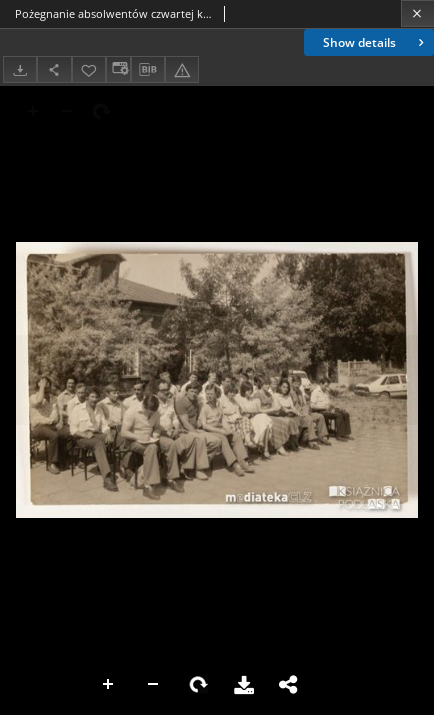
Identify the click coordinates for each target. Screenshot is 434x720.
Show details (375, 42)
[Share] (54, 69)
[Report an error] (182, 69)
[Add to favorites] (89, 69)
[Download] (20, 69)
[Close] (417, 13)
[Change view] (118, 69)
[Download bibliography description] (148, 70)
